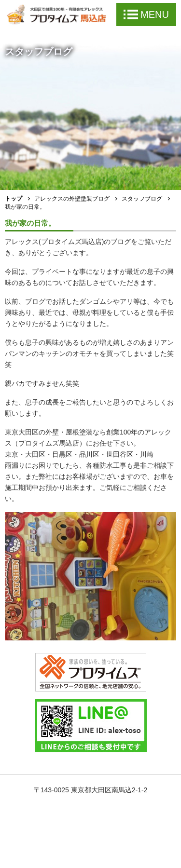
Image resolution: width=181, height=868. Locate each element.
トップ (14, 199)
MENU (146, 14)
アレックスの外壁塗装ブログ (72, 199)
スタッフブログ (142, 199)
